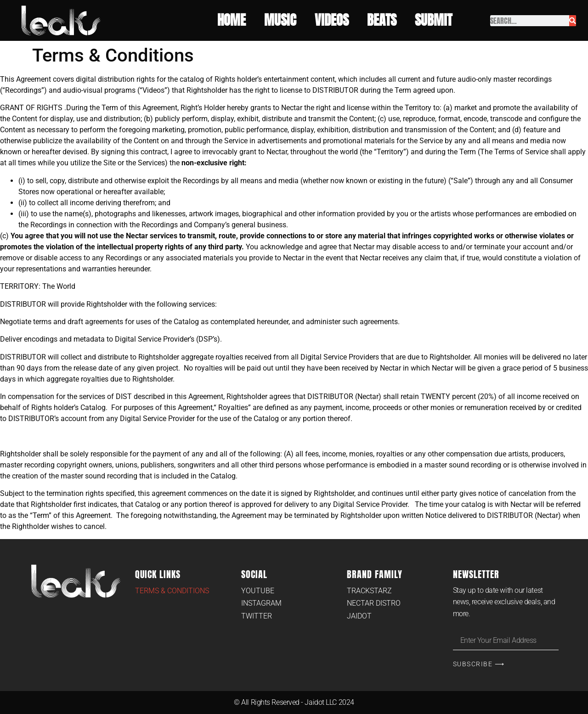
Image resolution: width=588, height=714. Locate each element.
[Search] (573, 21)
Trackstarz (369, 591)
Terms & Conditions (172, 591)
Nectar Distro (374, 603)
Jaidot (359, 616)
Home (232, 20)
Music (280, 20)
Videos (332, 20)
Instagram (261, 603)
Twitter (257, 616)
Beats (382, 20)
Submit (436, 20)
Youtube (258, 591)
